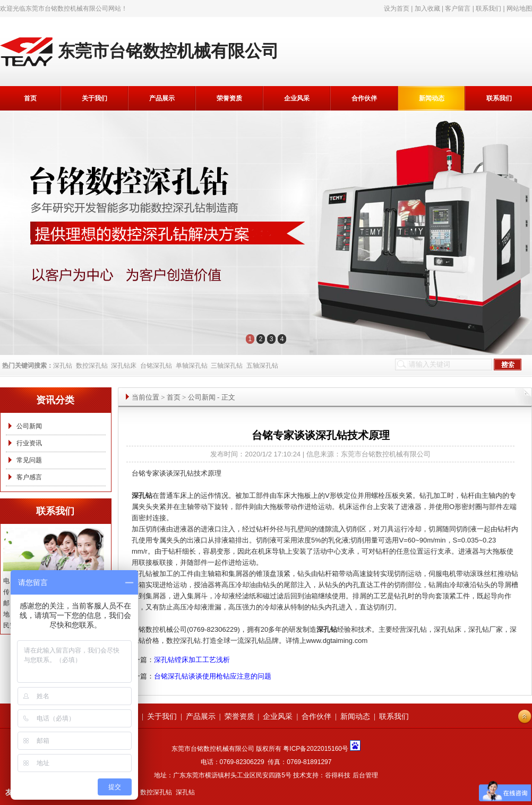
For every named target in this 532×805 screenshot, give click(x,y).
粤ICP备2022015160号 (316, 749)
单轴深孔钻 (192, 366)
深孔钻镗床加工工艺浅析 (192, 660)
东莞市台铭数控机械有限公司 (67, 9)
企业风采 (297, 98)
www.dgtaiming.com (337, 641)
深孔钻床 (124, 366)
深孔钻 (63, 366)
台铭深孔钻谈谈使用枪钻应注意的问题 (213, 676)
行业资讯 (29, 443)
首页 (30, 98)
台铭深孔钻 (156, 366)
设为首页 (397, 9)
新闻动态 (432, 98)
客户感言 (29, 477)
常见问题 (29, 460)
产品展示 (162, 98)
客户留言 (458, 9)
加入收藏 (427, 9)
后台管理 (365, 775)
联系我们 (488, 9)
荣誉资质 (229, 98)
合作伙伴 (364, 98)
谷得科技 (338, 775)
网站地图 (519, 9)
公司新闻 (29, 426)
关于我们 (95, 98)
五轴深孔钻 (262, 366)
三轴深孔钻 (227, 366)
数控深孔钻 (92, 366)
